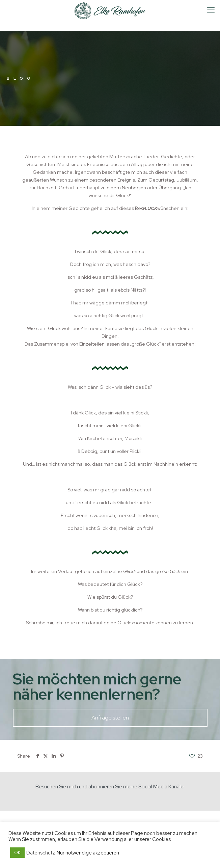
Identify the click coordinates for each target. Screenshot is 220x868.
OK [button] (17, 853)
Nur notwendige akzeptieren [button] (88, 853)
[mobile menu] (211, 10)
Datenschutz (41, 853)
